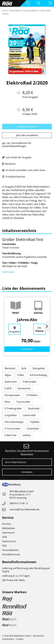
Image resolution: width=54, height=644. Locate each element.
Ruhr (24, 368)
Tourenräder (23, 402)
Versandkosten (10, 550)
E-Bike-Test (11, 435)
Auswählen (27, 349)
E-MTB (8, 388)
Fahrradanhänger (14, 422)
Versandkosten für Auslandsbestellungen (17, 145)
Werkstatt (10, 368)
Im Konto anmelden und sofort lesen (24, 170)
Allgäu (8, 375)
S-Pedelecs (32, 395)
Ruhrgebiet (39, 368)
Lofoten (27, 435)
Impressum (8, 533)
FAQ (4, 546)
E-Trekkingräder (13, 408)
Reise (7, 402)
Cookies (20, 639)
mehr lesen (9, 272)
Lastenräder (29, 415)
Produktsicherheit (14, 177)
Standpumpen (12, 395)
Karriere (7, 524)
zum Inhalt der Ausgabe (17, 157)
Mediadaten (9, 528)
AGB (4, 537)
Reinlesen (9, 164)
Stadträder (34, 408)
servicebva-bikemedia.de (24, 509)
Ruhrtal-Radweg (38, 375)
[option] (27, 326)
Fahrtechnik (24, 388)
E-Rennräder (30, 382)
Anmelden (27, 472)
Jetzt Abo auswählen (27, 135)
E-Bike (21, 375)
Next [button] (47, 326)
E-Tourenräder (13, 429)
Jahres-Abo (27, 320)
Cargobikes (11, 415)
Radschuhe (11, 382)
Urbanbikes (33, 429)
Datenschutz (9, 541)
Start (5, 11)
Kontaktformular (11, 554)
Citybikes (35, 422)
